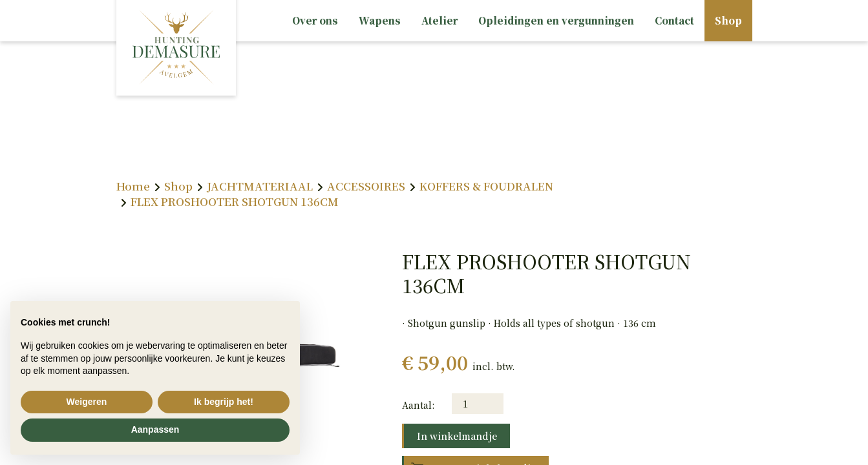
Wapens (380, 20)
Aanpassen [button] (155, 429)
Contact (674, 20)
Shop (728, 20)
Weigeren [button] (87, 402)
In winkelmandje (457, 436)
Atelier (439, 20)
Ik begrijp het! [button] (224, 402)
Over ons (315, 20)
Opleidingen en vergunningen (556, 20)
